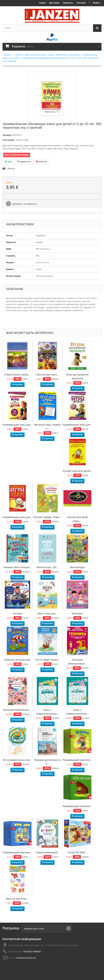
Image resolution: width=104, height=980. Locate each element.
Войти (96, 3)
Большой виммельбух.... (18, 710)
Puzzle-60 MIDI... (77, 852)
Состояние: (9, 140)
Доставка (54, 3)
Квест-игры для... (47, 613)
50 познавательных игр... (17, 760)
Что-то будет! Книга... (47, 660)
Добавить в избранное (25, 204)
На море (18, 613)
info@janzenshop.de (26, 958)
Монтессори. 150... (47, 567)
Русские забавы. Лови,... (47, 517)
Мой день (77, 613)
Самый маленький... (48, 852)
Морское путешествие (18, 660)
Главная (7, 55)
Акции (42, 3)
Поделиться (24, 162)
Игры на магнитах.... (18, 899)
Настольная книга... (47, 375)
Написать (68, 3)
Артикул (7, 135)
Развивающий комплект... (77, 760)
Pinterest (41, 162)
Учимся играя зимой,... (18, 375)
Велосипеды (77, 567)
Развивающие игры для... (18, 425)
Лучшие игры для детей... (77, 471)
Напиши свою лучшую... (18, 567)
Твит (8, 162)
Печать (11, 168)
